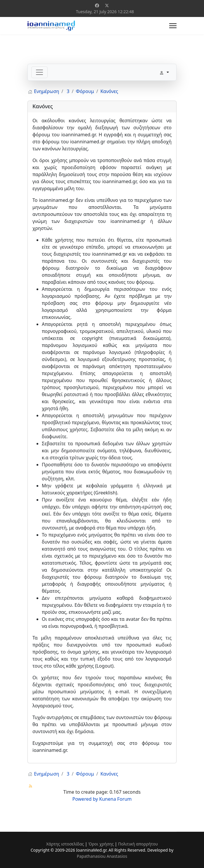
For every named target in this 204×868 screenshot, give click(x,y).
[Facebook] (97, 5)
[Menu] (173, 26)
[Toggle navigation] (39, 72)
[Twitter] (107, 5)
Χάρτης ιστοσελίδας (65, 844)
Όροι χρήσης (101, 844)
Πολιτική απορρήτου (138, 844)
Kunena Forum (115, 799)
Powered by (85, 799)
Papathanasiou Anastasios (102, 856)
